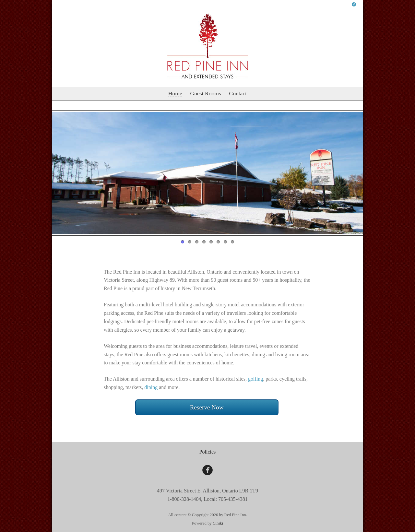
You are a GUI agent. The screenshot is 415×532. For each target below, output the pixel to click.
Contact (238, 93)
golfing (255, 379)
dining (151, 387)
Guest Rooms (205, 93)
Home (175, 93)
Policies (208, 452)
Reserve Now (207, 407)
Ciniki (218, 523)
